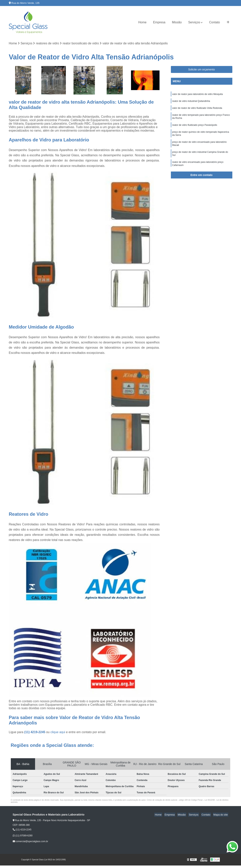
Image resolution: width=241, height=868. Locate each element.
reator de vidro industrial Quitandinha (191, 102)
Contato (214, 22)
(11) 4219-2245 (35, 732)
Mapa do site (221, 815)
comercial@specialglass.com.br (30, 842)
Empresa (159, 22)
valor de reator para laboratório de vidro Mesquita (198, 95)
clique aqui (58, 732)
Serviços (194, 22)
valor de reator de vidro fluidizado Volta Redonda (197, 109)
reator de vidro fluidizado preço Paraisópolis (195, 127)
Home (142, 22)
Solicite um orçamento (202, 70)
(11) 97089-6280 (23, 836)
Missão (177, 22)
